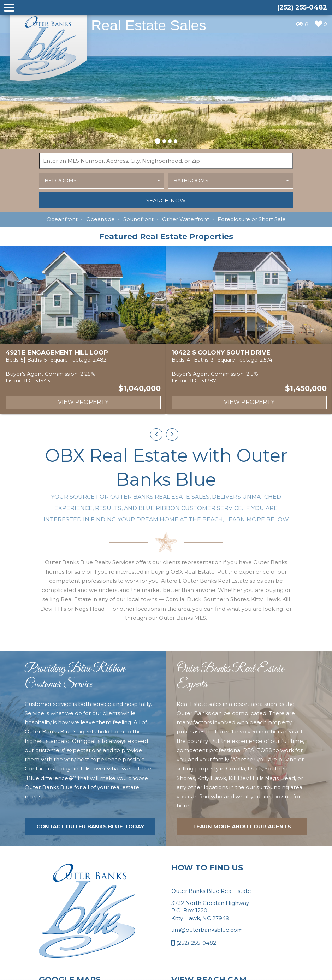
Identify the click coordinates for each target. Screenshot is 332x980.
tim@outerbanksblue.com (207, 965)
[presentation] (156, 434)
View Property (83, 402)
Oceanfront (62, 219)
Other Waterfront (186, 219)
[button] (158, 140)
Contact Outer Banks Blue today (90, 862)
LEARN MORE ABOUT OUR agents (242, 862)
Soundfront (138, 219)
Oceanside (100, 219)
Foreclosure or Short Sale (252, 219)
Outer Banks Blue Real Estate (49, 45)
